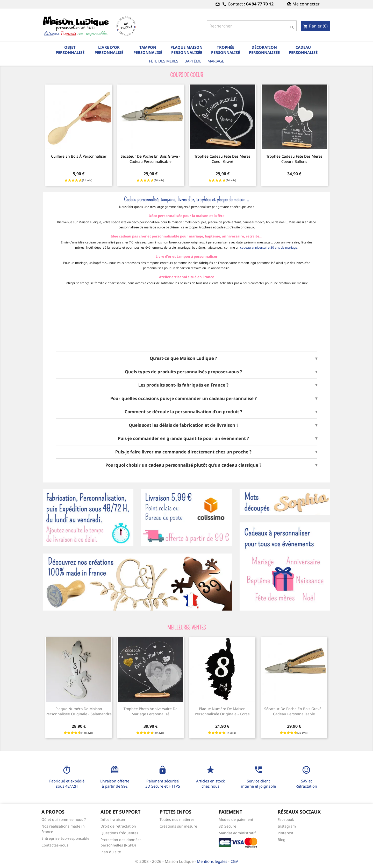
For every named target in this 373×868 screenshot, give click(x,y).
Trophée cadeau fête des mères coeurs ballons (294, 159)
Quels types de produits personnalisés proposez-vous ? (183, 372)
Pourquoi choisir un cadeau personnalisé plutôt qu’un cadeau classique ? (183, 465)
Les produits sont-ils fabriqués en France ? (183, 385)
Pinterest (285, 833)
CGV (234, 861)
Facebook (286, 819)
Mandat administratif (237, 833)
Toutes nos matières (177, 819)
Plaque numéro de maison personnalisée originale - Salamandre (79, 711)
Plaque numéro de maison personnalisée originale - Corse (222, 711)
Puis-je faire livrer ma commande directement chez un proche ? (183, 452)
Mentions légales (213, 861)
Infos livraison (113, 819)
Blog (282, 840)
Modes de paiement (236, 819)
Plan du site (111, 852)
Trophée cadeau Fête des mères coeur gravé (222, 159)
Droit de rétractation (118, 826)
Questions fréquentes (119, 833)
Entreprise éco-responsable (65, 838)
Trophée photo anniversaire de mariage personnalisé (150, 711)
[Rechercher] (252, 26)
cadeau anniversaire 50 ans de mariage (269, 247)
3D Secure (227, 826)
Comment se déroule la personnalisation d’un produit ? (183, 412)
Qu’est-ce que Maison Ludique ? (183, 358)
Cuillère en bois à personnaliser (79, 156)
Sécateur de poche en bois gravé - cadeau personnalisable (150, 159)
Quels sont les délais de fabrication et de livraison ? (184, 425)
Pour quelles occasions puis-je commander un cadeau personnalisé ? (184, 398)
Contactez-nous (55, 845)
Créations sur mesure (178, 826)
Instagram (287, 826)
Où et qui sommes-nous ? (64, 819)
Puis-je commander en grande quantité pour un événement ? (183, 438)
